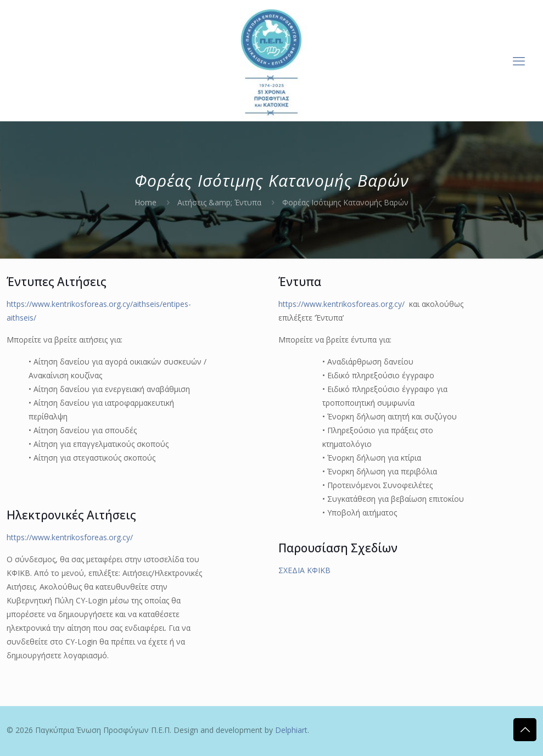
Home (145, 202)
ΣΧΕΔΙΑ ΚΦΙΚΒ (304, 570)
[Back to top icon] (525, 730)
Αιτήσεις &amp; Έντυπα (219, 202)
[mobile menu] (519, 60)
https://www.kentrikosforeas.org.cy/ (70, 537)
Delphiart (291, 730)
